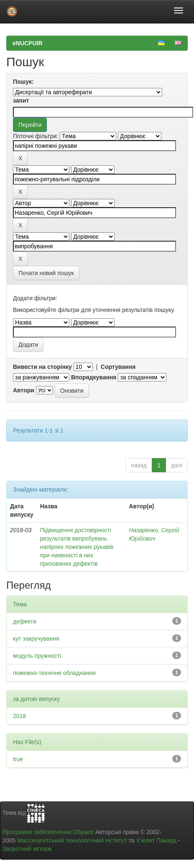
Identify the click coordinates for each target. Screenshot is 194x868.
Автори (24, 390)
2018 (19, 716)
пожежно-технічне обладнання (54, 673)
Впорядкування (94, 377)
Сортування (118, 367)
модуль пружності (37, 656)
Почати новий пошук (46, 273)
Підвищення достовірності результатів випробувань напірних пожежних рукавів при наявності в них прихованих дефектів (77, 547)
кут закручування (36, 639)
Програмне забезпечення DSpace (48, 832)
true (18, 759)
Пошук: (23, 82)
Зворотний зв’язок (27, 849)
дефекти (25, 621)
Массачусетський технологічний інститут (72, 840)
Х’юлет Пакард (156, 840)
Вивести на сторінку (42, 367)
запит (21, 100)
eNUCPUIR (28, 43)
